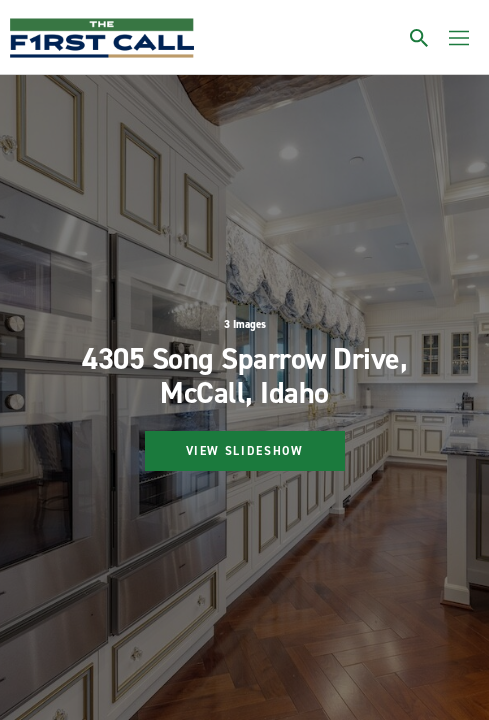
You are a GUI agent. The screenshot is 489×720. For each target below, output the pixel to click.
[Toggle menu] (459, 38)
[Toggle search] (419, 38)
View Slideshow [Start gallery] (245, 451)
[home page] (102, 38)
